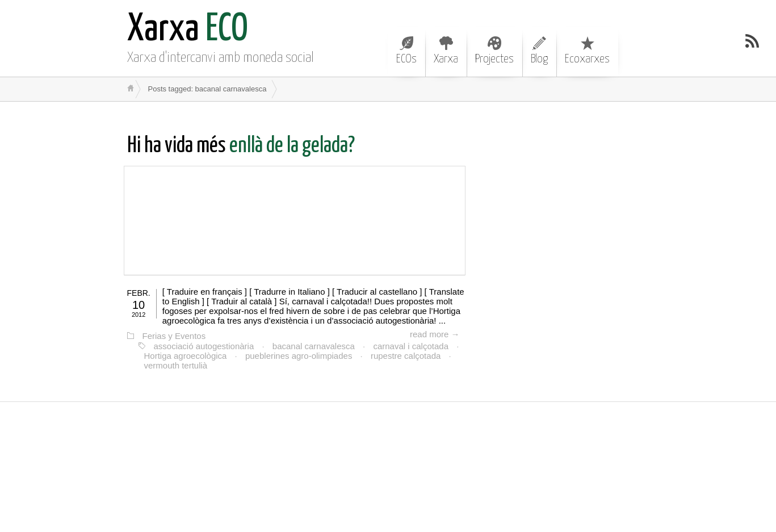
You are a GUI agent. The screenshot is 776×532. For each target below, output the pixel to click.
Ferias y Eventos (174, 336)
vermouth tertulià (176, 365)
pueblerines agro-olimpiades (299, 356)
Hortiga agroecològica (186, 356)
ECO (188, 30)
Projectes (494, 51)
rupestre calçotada (406, 356)
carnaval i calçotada (411, 346)
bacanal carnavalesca (314, 346)
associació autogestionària (204, 346)
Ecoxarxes (587, 51)
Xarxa (446, 51)
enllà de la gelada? (241, 146)
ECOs (406, 51)
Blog (539, 51)
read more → (435, 334)
